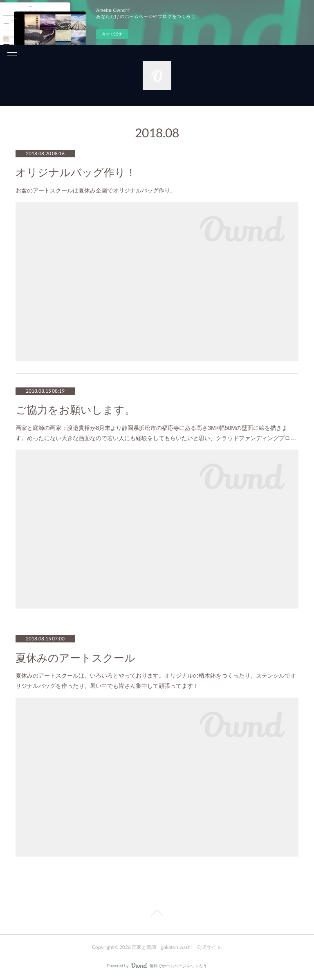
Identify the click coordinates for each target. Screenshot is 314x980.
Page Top (157, 914)
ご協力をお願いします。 (75, 410)
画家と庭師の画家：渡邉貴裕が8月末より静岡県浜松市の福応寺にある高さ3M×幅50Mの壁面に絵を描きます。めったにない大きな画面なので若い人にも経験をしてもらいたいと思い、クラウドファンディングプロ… (156, 433)
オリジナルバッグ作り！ (76, 173)
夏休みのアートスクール (75, 658)
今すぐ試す (112, 34)
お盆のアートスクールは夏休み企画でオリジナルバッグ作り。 (96, 190)
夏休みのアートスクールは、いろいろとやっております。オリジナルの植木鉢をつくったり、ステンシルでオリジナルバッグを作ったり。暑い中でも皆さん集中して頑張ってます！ (156, 681)
